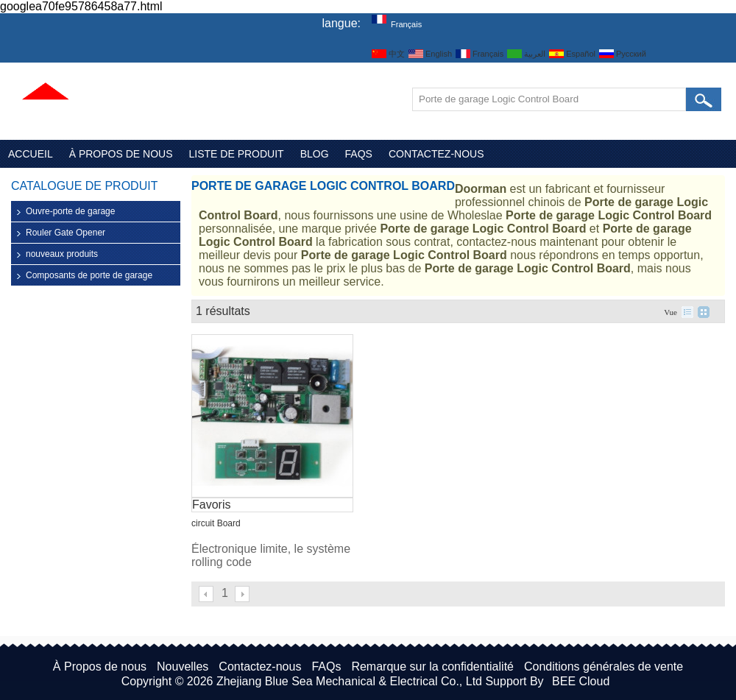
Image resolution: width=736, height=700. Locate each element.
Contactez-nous (436, 154)
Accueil (31, 154)
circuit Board (216, 523)
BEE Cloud (581, 681)
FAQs (359, 154)
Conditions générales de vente (604, 667)
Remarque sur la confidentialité (432, 667)
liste (687, 312)
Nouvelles (183, 667)
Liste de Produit (237, 154)
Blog (315, 154)
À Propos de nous (121, 154)
